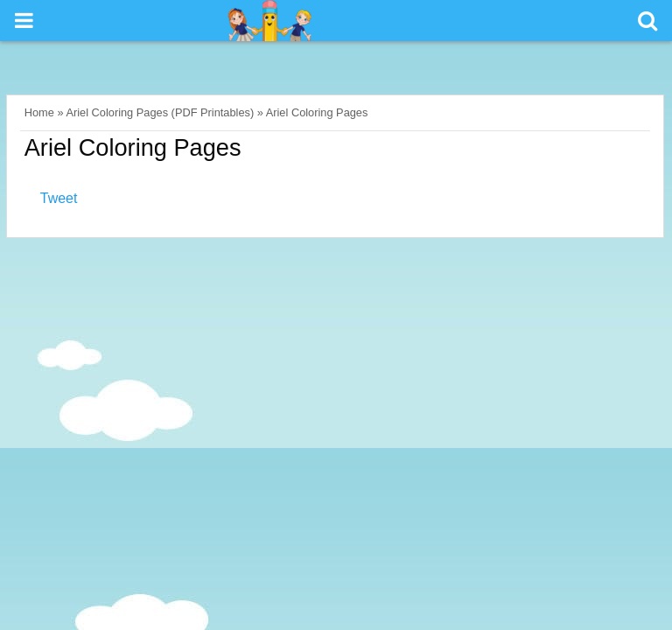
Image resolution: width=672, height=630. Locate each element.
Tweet (59, 198)
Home (39, 112)
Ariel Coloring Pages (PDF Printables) (160, 112)
